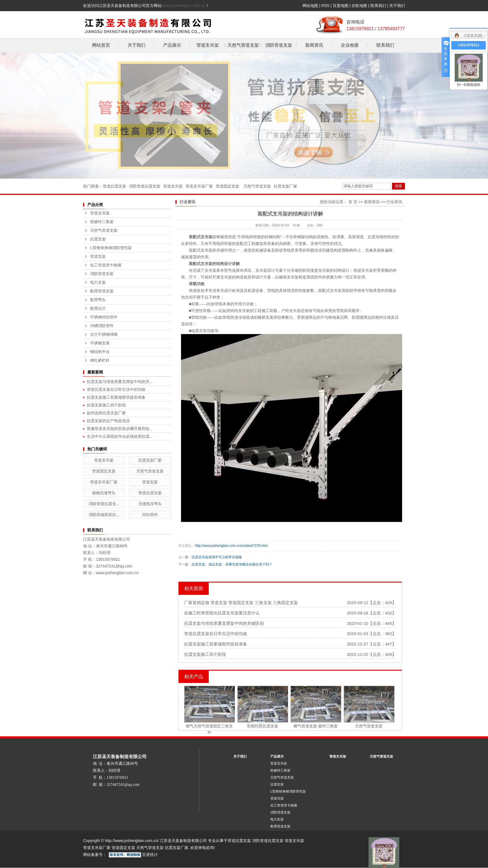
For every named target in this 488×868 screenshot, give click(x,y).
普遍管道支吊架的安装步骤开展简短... (120, 429)
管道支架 (98, 256)
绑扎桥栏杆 (100, 360)
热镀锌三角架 (102, 222)
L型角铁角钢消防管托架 (111, 248)
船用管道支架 (102, 291)
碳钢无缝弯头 (104, 493)
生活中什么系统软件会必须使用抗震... (120, 436)
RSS (326, 6)
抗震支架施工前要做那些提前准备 (116, 397)
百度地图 (341, 6)
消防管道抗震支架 (145, 186)
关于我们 (397, 6)
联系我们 (378, 6)
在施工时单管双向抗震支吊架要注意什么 (222, 613)
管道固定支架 (227, 186)
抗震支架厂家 (285, 186)
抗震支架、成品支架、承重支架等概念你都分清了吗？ (232, 564)
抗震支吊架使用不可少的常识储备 (217, 557)
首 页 (353, 202)
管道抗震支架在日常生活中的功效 (116, 389)
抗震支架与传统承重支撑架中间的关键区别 (224, 623)
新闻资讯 (314, 45)
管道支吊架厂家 (199, 186)
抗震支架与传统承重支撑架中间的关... (120, 382)
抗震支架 (98, 239)
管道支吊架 (208, 45)
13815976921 (469, 45)
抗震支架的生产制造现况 (108, 421)
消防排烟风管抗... (104, 515)
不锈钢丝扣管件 (104, 317)
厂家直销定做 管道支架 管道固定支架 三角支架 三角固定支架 (241, 603)
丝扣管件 (150, 515)
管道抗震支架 (114, 186)
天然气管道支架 (243, 45)
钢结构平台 (100, 352)
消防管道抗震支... (104, 504)
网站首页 (101, 45)
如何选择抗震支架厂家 (106, 413)
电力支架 (98, 282)
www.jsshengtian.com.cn (184, 6)
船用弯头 (98, 300)
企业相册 (350, 45)
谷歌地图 (359, 6)
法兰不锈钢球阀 (104, 334)
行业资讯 (394, 202)
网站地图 (310, 6)
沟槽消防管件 (102, 326)
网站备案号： (95, 855)
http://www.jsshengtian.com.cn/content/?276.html (231, 546)
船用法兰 (98, 308)
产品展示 (172, 45)
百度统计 (150, 855)
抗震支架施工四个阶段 (106, 405)
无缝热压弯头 (150, 504)
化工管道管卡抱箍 (106, 265)
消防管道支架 (279, 45)
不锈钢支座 (100, 343)
